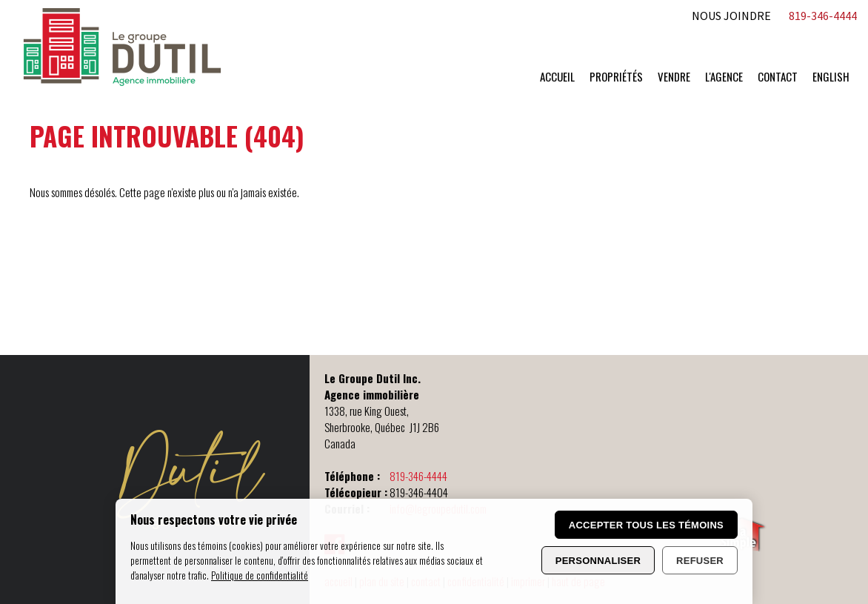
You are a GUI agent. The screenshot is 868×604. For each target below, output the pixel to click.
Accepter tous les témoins (646, 525)
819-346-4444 (418, 476)
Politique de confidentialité (260, 575)
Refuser (700, 561)
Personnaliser (598, 561)
